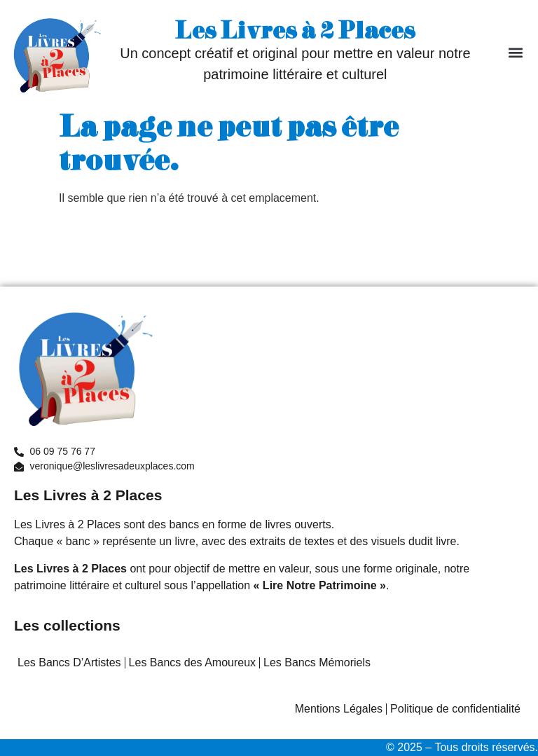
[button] (516, 53)
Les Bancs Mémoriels (317, 662)
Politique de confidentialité (455, 709)
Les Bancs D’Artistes (69, 662)
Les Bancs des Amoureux (192, 662)
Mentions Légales (339, 709)
